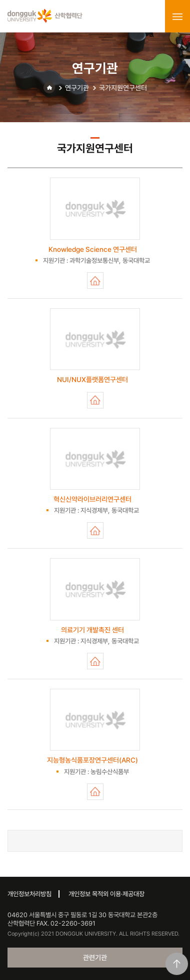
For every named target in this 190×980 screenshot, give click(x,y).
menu (177, 16)
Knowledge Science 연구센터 (95, 281)
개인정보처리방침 (29, 894)
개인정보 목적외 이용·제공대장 (106, 894)
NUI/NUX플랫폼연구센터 (95, 400)
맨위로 (177, 964)
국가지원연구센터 (123, 88)
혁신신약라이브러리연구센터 (95, 530)
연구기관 (77, 88)
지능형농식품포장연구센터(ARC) (95, 792)
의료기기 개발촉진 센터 (95, 661)
